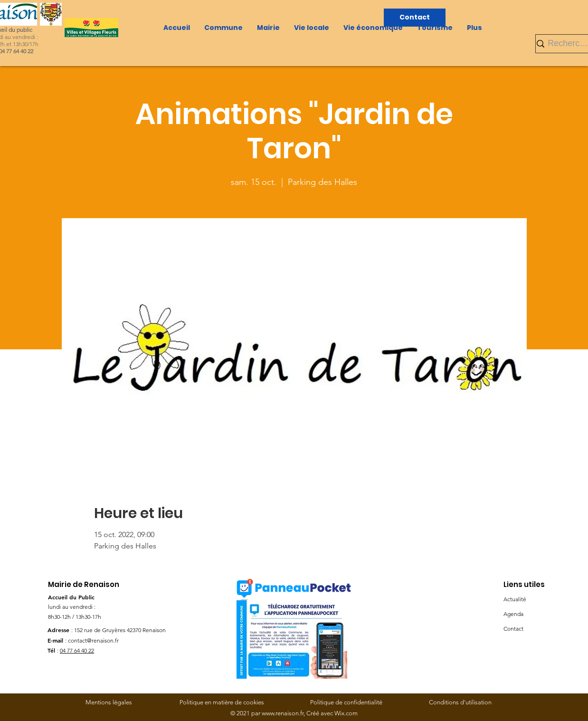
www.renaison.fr (283, 713)
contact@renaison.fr (93, 640)
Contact (513, 629)
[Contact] (415, 18)
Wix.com (346, 713)
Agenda (513, 614)
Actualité (515, 599)
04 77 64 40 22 (77, 650)
